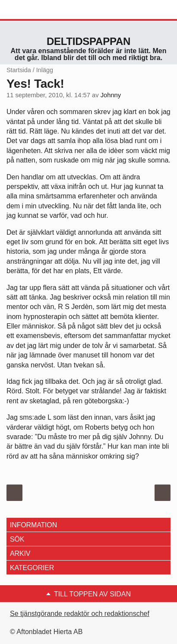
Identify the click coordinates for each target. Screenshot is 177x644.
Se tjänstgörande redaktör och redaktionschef (80, 614)
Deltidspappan (88, 41)
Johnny (111, 95)
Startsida (19, 70)
